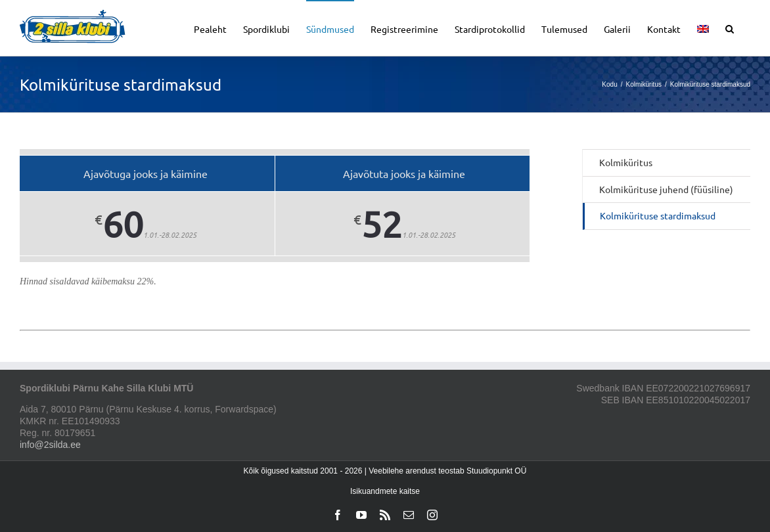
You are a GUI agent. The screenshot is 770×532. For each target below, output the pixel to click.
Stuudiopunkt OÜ (496, 471)
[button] (730, 28)
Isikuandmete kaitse (385, 491)
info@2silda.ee (50, 445)
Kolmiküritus (626, 162)
